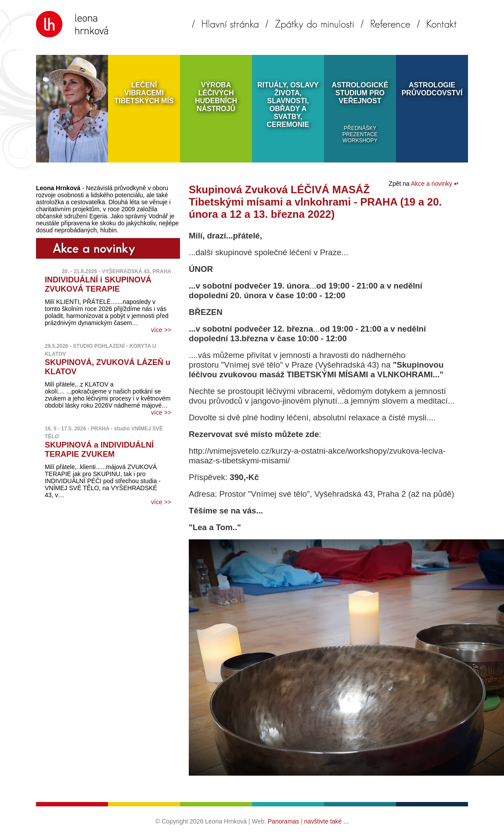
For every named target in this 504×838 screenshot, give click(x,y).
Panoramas (284, 821)
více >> (161, 330)
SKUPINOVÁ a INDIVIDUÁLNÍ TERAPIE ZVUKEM (99, 450)
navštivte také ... (326, 821)
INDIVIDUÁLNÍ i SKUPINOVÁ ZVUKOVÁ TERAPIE (98, 284)
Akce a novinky (432, 184)
